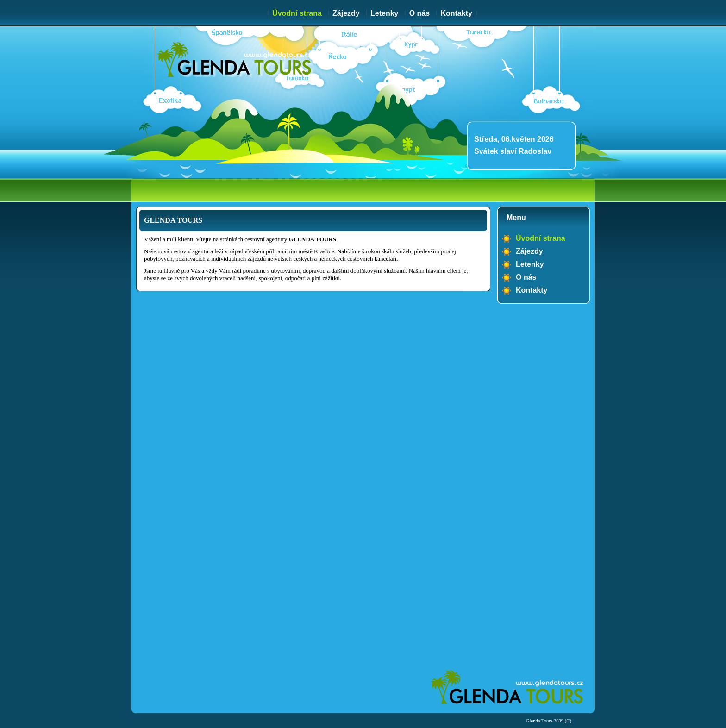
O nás (419, 13)
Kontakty (456, 13)
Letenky (384, 13)
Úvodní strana (297, 13)
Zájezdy (346, 13)
